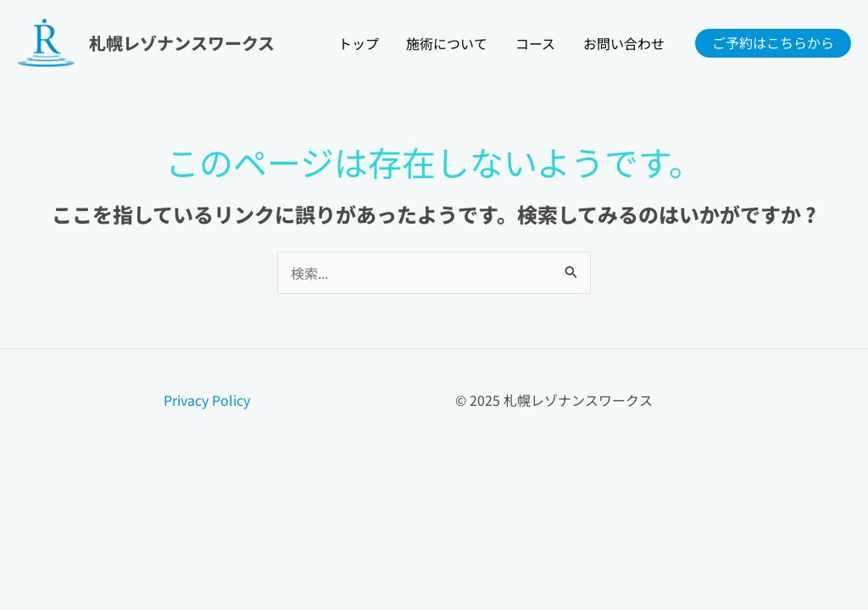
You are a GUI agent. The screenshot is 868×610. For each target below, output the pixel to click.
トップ (360, 43)
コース (536, 43)
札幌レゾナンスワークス (182, 43)
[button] (773, 43)
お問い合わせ (624, 43)
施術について (448, 43)
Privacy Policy (207, 400)
